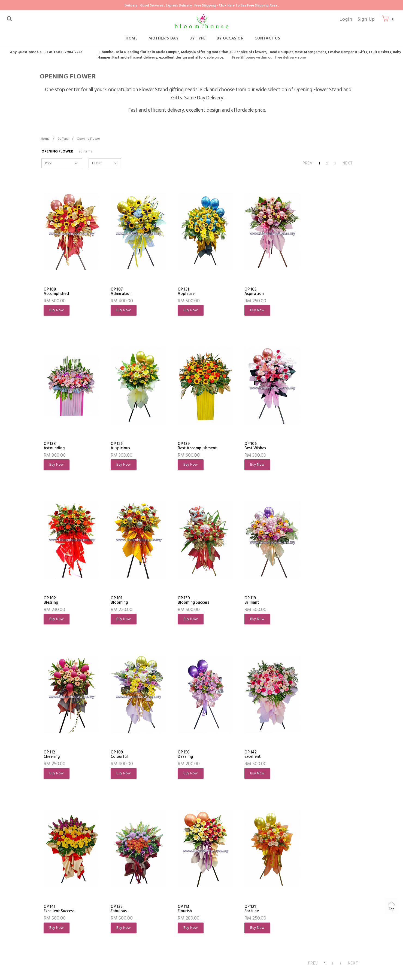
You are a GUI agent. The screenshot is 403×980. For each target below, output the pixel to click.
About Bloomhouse (65, 877)
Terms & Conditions (62, 929)
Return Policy (125, 920)
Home (132, 38)
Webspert (138, 973)
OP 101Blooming (308, 446)
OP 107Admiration (119, 292)
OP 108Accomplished (58, 292)
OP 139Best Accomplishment (129, 446)
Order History (56, 910)
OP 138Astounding (310, 292)
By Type (198, 38)
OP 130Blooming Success (61, 601)
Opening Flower (88, 139)
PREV (308, 163)
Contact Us (267, 38)
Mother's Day (163, 38)
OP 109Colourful (245, 601)
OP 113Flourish (243, 756)
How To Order (126, 890)
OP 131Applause (180, 292)
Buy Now (57, 310)
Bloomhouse (74, 973)
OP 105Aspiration (245, 292)
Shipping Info (125, 910)
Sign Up (366, 19)
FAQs (118, 900)
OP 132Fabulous (180, 756)
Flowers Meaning (60, 920)
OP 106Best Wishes (183, 446)
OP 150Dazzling (307, 601)
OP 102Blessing (243, 446)
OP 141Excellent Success (124, 756)
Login (346, 19)
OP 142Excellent (53, 756)
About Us (52, 890)
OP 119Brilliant (115, 601)
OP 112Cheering (180, 601)
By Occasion (230, 38)
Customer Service (190, 877)
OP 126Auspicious (54, 446)
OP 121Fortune (307, 756)
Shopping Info (128, 877)
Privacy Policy (56, 939)
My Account (55, 900)
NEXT (348, 163)
